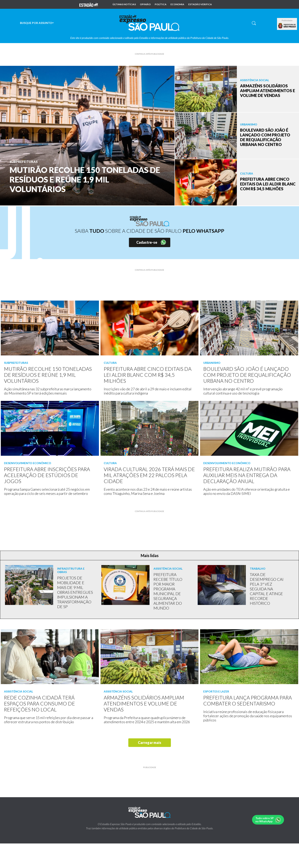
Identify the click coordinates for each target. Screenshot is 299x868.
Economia (177, 4)
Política (161, 4)
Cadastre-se (147, 242)
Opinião (145, 4)
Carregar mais (150, 743)
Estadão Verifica (200, 4)
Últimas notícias (124, 4)
